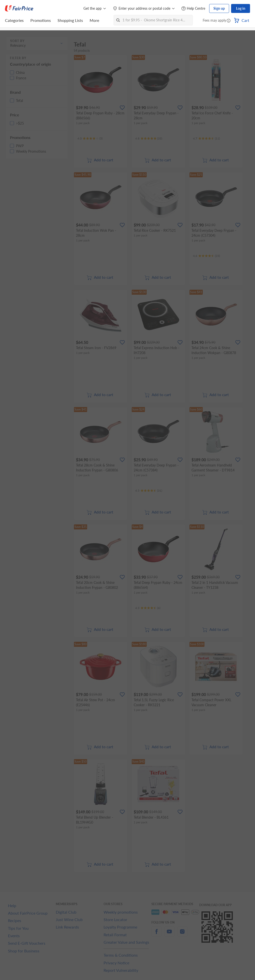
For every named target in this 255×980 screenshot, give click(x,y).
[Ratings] (90, 139)
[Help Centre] (193, 9)
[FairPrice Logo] (19, 8)
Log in (241, 8)
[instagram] (182, 934)
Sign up (219, 8)
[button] (229, 21)
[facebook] (156, 934)
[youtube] (169, 934)
